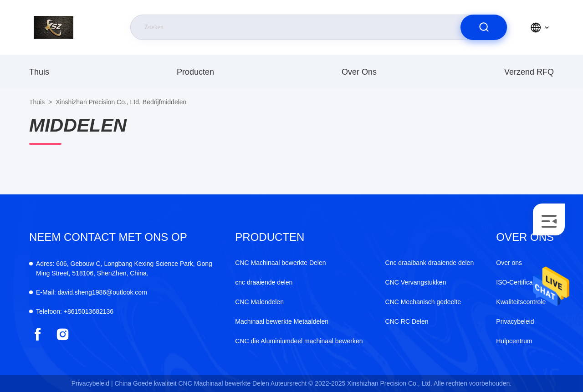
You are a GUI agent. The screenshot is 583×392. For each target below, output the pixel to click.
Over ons (359, 72)
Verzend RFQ (529, 72)
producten (195, 72)
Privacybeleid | (92, 383)
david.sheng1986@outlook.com (92, 292)
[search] (484, 27)
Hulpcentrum (514, 341)
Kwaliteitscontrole (521, 302)
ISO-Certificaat (517, 282)
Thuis (39, 72)
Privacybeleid (515, 321)
